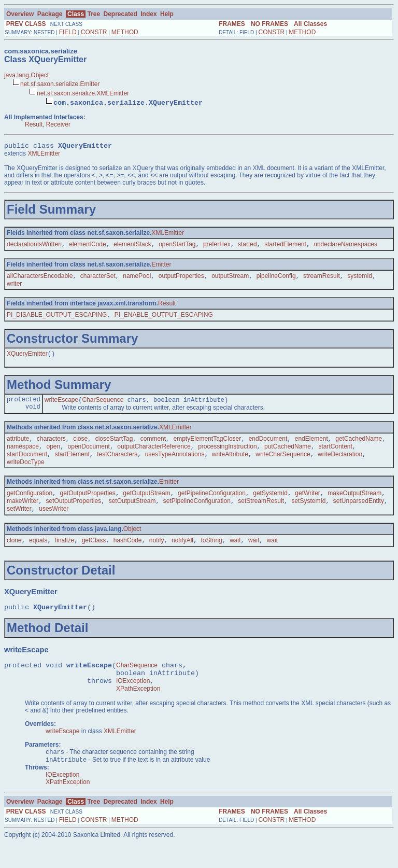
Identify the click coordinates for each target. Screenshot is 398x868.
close (80, 448)
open (53, 457)
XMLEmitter (44, 155)
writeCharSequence (283, 466)
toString (211, 556)
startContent (335, 457)
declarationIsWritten (34, 247)
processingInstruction (227, 457)
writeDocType (26, 473)
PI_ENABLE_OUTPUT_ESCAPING (164, 319)
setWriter (19, 523)
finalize (65, 556)
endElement (311, 448)
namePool (137, 279)
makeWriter (23, 514)
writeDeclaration (340, 466)
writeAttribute (230, 466)
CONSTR (94, 32)
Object (132, 543)
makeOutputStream (354, 506)
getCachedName (359, 448)
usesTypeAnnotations (175, 466)
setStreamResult (261, 514)
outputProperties (181, 279)
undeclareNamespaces (345, 247)
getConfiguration (30, 506)
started (247, 247)
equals (38, 556)
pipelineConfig (276, 279)
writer (14, 287)
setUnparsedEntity (359, 514)
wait (235, 556)
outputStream (230, 279)
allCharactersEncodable (40, 279)
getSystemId (270, 506)
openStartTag (177, 247)
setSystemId (308, 514)
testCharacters (117, 466)
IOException (133, 703)
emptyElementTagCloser (208, 448)
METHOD (125, 32)
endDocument (268, 448)
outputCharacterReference (154, 457)
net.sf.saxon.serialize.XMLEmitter (83, 93)
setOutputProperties (74, 514)
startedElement (285, 247)
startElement (72, 466)
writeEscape (61, 407)
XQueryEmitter (27, 359)
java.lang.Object (26, 75)
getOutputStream (146, 506)
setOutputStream (132, 514)
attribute (18, 448)
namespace (23, 457)
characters (51, 448)
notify (157, 556)
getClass (94, 556)
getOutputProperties (87, 506)
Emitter (161, 267)
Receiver (58, 124)
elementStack (132, 247)
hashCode (128, 556)
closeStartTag (114, 448)
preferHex (217, 247)
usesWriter (54, 523)
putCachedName (288, 457)
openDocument (89, 457)
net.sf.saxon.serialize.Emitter (60, 84)
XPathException (138, 712)
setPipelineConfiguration (197, 514)
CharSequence (103, 407)
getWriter (307, 506)
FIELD (68, 32)
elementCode (87, 247)
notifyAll (182, 556)
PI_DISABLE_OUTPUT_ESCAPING (57, 319)
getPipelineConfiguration (212, 506)
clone (14, 556)
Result (34, 124)
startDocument (27, 466)
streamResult (322, 279)
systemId (360, 279)
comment (153, 448)
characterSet (98, 279)
